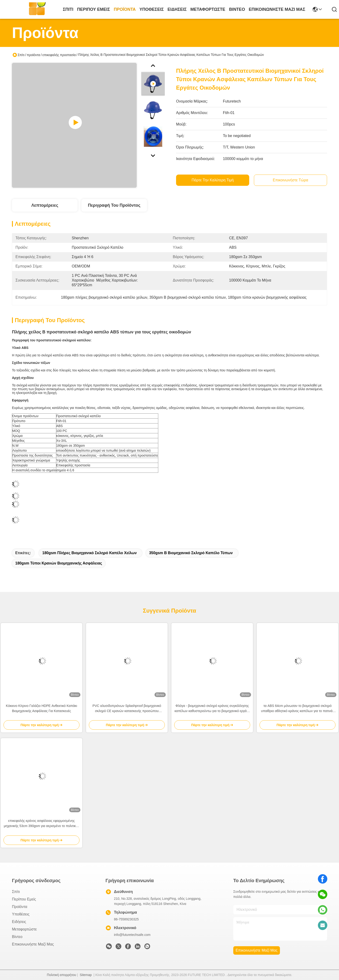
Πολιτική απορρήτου (62, 975)
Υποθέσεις (152, 9)
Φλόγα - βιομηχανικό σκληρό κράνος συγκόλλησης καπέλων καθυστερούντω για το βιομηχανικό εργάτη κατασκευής (212, 709)
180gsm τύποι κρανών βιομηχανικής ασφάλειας (59, 563)
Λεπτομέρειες (45, 205)
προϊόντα (125, 9)
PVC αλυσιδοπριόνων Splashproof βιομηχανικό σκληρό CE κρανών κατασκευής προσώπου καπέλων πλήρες (127, 709)
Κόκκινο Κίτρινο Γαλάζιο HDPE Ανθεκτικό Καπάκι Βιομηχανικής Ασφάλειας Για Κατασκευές (41, 708)
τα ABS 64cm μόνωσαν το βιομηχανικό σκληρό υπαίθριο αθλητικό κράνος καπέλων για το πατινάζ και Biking (298, 709)
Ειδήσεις (177, 9)
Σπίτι (68, 9)
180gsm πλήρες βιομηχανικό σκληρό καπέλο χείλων (89, 553)
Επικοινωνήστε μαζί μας (277, 9)
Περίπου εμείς (94, 9)
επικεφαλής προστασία (59, 55)
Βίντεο (237, 9)
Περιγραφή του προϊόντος (114, 205)
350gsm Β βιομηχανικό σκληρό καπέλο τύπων (191, 553)
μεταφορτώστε (208, 9)
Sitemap (86, 975)
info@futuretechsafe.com (132, 935)
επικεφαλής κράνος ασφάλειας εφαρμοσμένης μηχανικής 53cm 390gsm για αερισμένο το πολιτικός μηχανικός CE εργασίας (41, 824)
